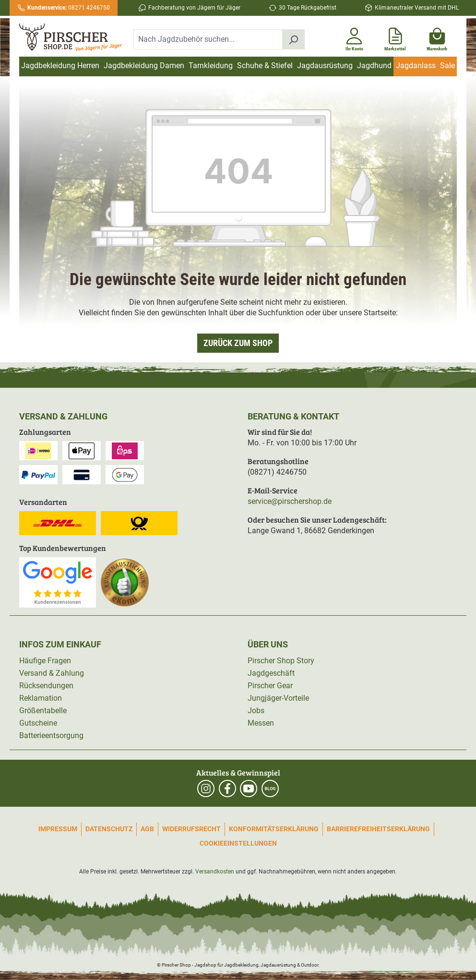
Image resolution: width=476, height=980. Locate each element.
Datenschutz (109, 829)
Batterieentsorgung (51, 735)
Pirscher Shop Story (281, 661)
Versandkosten (215, 872)
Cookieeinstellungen (238, 843)
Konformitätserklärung (274, 829)
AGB (147, 829)
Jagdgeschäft (271, 673)
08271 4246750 (69, 8)
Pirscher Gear (270, 686)
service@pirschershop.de (290, 501)
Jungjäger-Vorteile (278, 698)
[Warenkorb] (437, 37)
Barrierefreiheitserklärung (378, 829)
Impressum (58, 829)
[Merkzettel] (395, 37)
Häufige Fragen (45, 661)
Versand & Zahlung (52, 673)
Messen (261, 723)
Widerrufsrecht (191, 829)
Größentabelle (43, 711)
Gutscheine (38, 723)
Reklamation (41, 698)
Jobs (256, 711)
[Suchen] (293, 39)
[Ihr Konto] (354, 37)
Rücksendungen (46, 686)
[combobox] (208, 39)
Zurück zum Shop (238, 343)
